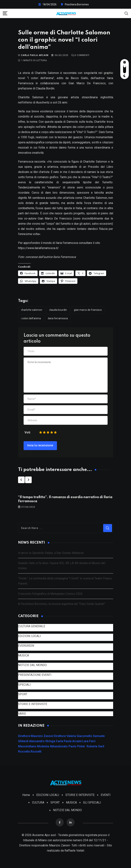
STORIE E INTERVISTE (33, 704)
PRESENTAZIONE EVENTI (35, 675)
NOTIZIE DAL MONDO (32, 665)
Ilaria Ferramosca (58, 318)
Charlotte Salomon (32, 310)
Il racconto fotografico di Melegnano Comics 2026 (50, 594)
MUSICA (23, 655)
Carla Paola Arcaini (35, 55)
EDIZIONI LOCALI (29, 636)
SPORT (23, 694)
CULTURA (38, 803)
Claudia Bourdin (58, 310)
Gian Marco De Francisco (88, 310)
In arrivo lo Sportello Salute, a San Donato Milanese (51, 553)
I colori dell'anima (31, 318)
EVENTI (106, 795)
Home (26, 795)
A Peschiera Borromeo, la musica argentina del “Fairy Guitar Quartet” (62, 604)
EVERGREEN (26, 646)
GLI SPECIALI (92, 803)
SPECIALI (24, 685)
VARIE (22, 714)
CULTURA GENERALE (32, 626)
